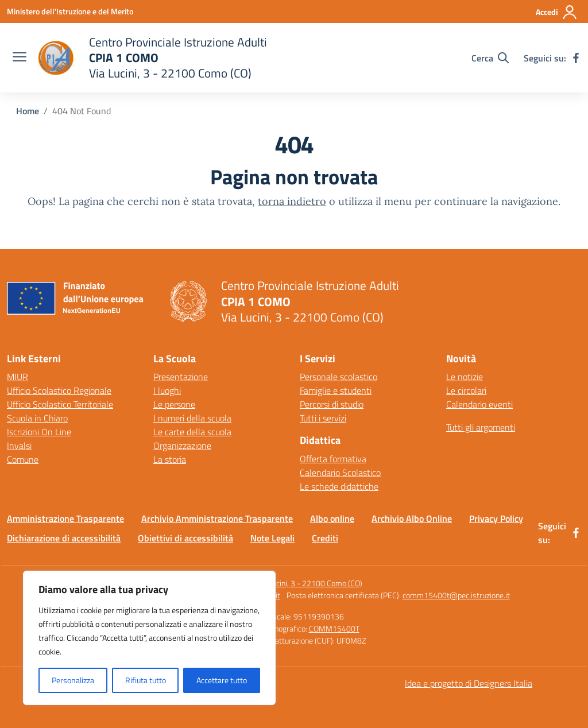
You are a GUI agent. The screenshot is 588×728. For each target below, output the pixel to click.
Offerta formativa (333, 459)
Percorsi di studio (332, 404)
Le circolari (466, 390)
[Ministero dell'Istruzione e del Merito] (70, 11)
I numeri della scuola (192, 418)
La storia (170, 459)
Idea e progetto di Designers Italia (469, 683)
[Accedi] (557, 12)
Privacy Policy (496, 518)
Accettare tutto (222, 680)
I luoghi (167, 390)
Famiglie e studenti (336, 390)
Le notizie (465, 377)
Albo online (332, 518)
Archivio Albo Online (412, 518)
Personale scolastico (339, 377)
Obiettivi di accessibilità (185, 538)
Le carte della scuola (192, 432)
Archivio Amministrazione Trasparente (217, 518)
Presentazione (181, 377)
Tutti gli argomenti (481, 427)
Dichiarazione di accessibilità (64, 538)
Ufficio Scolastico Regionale (59, 390)
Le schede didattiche (339, 486)
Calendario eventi (479, 404)
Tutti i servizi (323, 418)
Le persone (174, 404)
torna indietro (292, 201)
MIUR (18, 377)
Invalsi (19, 446)
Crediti (325, 538)
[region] (149, 638)
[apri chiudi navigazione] (20, 58)
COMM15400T (334, 628)
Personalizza (73, 680)
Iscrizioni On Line (39, 432)
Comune (23, 459)
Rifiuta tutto (146, 680)
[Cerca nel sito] (490, 58)
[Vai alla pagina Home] (28, 111)
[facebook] (576, 58)
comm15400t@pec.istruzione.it (456, 595)
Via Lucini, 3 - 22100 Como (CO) (309, 583)
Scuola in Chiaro (37, 418)
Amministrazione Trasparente (65, 518)
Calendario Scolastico (340, 473)
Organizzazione (182, 446)
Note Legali (272, 538)
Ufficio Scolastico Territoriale (60, 404)
